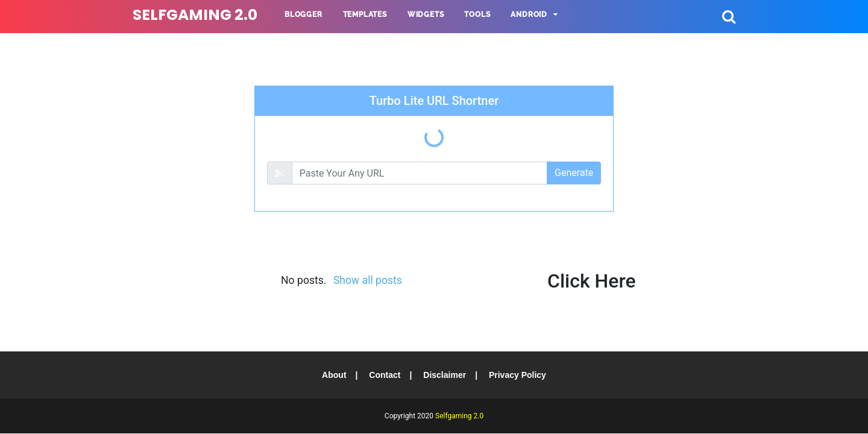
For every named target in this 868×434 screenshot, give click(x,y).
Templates (365, 14)
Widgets (426, 14)
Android (529, 14)
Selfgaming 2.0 (195, 15)
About (334, 375)
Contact (385, 375)
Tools (477, 14)
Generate (574, 173)
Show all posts (368, 280)
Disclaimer (445, 375)
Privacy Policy (517, 375)
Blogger (303, 14)
